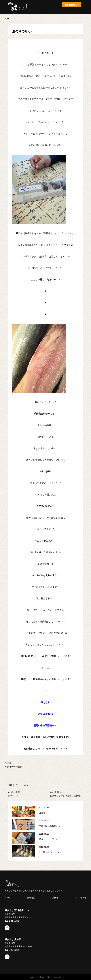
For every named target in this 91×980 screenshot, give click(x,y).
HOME (7, 897)
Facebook (7, 928)
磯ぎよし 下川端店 (14, 910)
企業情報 (31, 897)
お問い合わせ (80, 897)
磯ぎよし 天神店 (13, 939)
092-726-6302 (12, 950)
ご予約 (55, 897)
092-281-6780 (12, 921)
